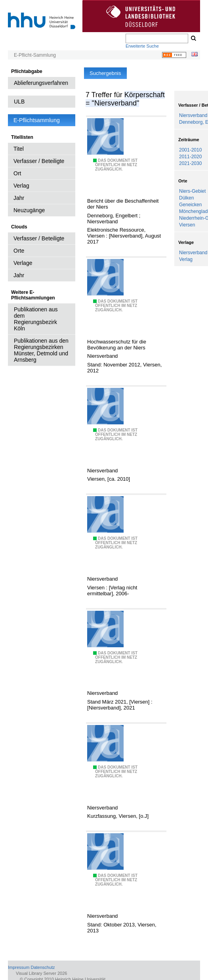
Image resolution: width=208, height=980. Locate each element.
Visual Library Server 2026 (41, 973)
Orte (19, 251)
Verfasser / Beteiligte (39, 161)
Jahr (19, 198)
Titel (19, 149)
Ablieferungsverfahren (41, 83)
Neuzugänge (29, 210)
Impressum (19, 967)
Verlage (23, 263)
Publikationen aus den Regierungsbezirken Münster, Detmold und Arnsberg (41, 350)
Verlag (21, 186)
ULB (19, 102)
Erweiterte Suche (142, 46)
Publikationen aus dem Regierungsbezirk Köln (36, 319)
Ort (17, 173)
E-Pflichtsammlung (37, 120)
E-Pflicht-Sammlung (35, 55)
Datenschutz (43, 967)
